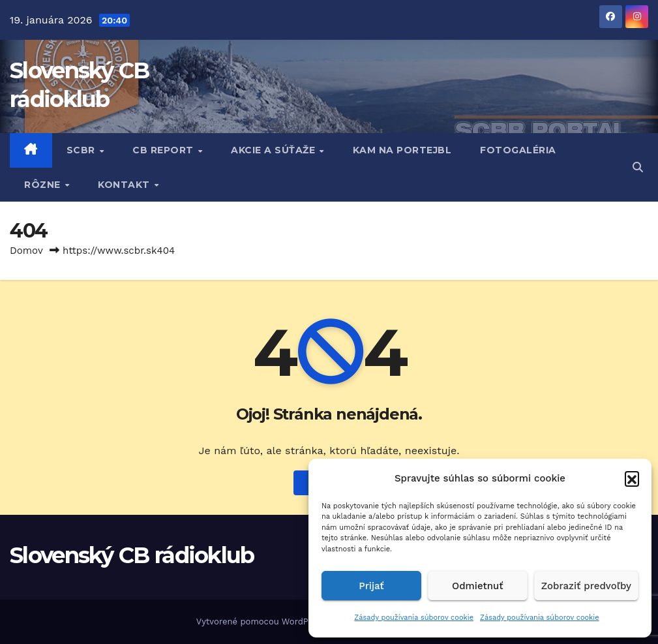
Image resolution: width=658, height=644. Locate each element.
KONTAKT (125, 185)
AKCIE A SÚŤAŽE (275, 150)
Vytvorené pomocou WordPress (262, 621)
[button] (632, 478)
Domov (26, 251)
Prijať (371, 586)
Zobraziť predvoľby (586, 586)
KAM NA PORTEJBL (402, 150)
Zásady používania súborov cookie (414, 618)
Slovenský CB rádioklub (132, 555)
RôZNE (44, 185)
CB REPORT (164, 150)
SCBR (82, 150)
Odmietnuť (478, 586)
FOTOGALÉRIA (518, 150)
